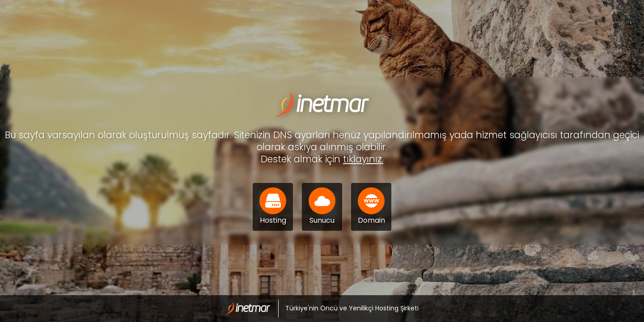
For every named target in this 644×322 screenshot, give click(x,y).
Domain (371, 206)
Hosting (273, 206)
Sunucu (322, 206)
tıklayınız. (363, 159)
